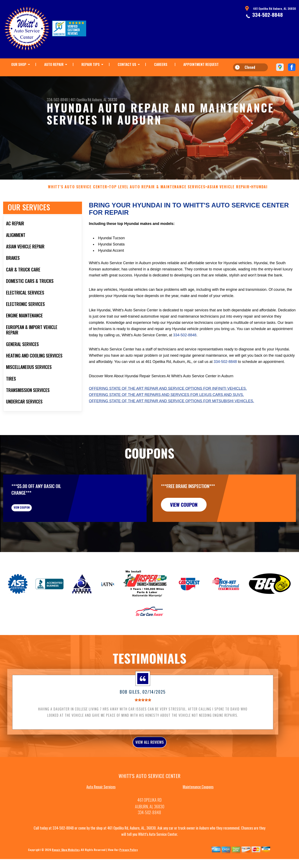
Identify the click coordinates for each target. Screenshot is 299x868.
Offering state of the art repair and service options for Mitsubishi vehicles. (172, 421)
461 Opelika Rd (81, 100)
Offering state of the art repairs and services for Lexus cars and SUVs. (166, 415)
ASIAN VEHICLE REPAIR (228, 207)
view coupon (34, 531)
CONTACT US (127, 64)
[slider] (143, 727)
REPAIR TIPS (91, 64)
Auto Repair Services (101, 816)
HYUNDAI (259, 207)
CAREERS (161, 64)
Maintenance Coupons (198, 816)
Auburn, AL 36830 (105, 100)
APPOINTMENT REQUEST (201, 64)
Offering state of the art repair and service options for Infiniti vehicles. (168, 409)
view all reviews (150, 770)
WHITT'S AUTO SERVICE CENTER (78, 207)
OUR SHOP (19, 64)
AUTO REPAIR (54, 64)
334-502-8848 (268, 15)
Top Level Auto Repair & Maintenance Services (157, 207)
